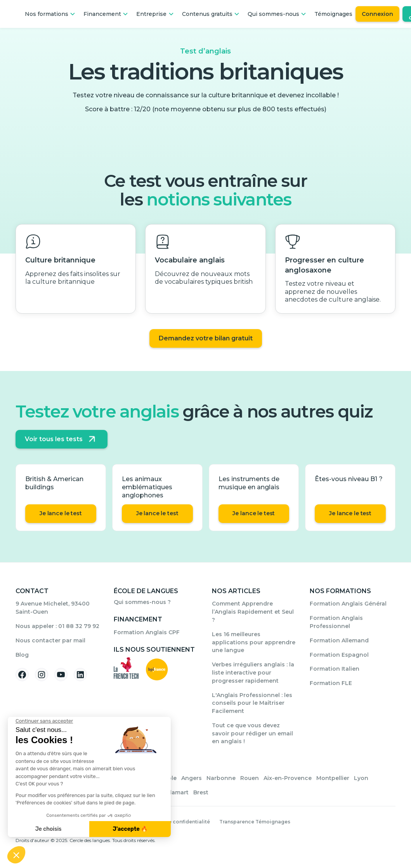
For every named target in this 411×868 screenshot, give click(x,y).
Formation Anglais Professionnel (336, 622)
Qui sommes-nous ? (142, 602)
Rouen (250, 778)
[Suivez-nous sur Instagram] (42, 675)
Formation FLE (331, 683)
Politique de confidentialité (175, 822)
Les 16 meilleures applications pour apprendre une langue (254, 642)
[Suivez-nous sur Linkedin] (80, 675)
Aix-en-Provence (288, 778)
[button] (50, 14)
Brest (201, 792)
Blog (22, 655)
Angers (192, 778)
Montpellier (333, 778)
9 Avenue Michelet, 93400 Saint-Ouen (53, 608)
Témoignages (333, 14)
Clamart (177, 792)
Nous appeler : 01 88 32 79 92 (57, 626)
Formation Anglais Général (348, 604)
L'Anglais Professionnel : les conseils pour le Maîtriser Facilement (252, 703)
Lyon (361, 778)
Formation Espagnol (339, 655)
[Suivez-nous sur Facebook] (22, 675)
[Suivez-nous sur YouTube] (61, 675)
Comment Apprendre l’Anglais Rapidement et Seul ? (253, 612)
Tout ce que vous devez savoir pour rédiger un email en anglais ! (252, 733)
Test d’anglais (205, 51)
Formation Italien (335, 669)
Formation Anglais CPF (147, 632)
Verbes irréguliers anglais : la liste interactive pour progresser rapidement (253, 673)
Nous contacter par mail (50, 640)
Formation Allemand (339, 640)
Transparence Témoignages (255, 822)
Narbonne (221, 778)
